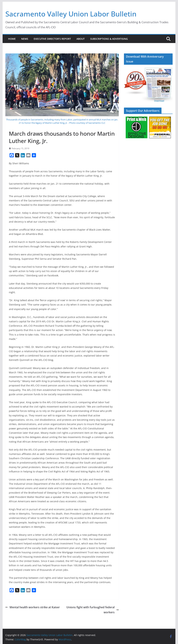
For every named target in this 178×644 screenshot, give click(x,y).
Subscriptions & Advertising (109, 39)
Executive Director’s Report (52, 39)
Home (12, 39)
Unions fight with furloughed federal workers (93, 610)
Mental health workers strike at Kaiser (33, 607)
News (25, 39)
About (81, 39)
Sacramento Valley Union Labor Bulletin (71, 14)
